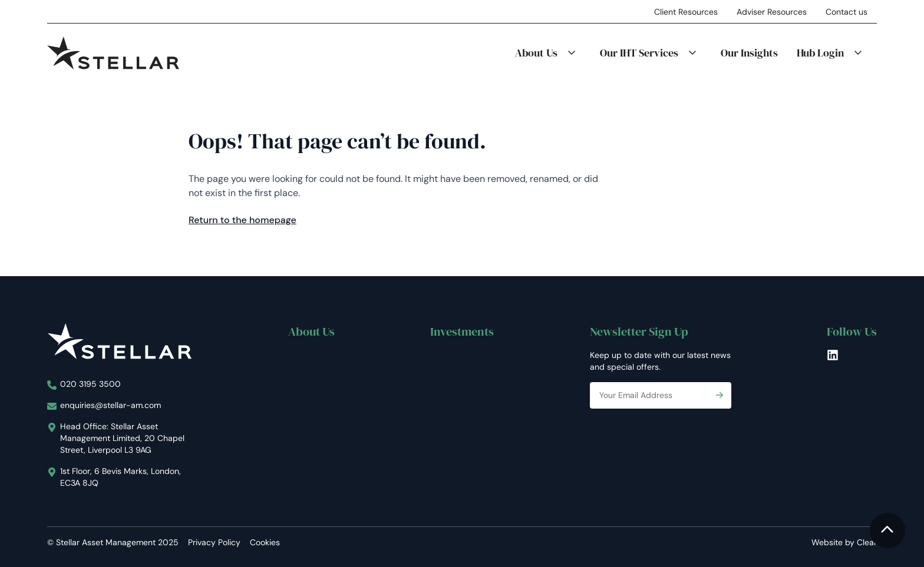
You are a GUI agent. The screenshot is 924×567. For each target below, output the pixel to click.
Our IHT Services (639, 53)
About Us (536, 53)
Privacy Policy (214, 542)
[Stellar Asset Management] (113, 53)
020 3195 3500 (90, 384)
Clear (867, 542)
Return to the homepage (242, 220)
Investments (462, 331)
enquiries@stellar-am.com (110, 405)
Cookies (265, 542)
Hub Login (820, 53)
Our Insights (749, 53)
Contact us (847, 12)
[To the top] (887, 530)
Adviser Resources (772, 12)
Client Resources (686, 12)
